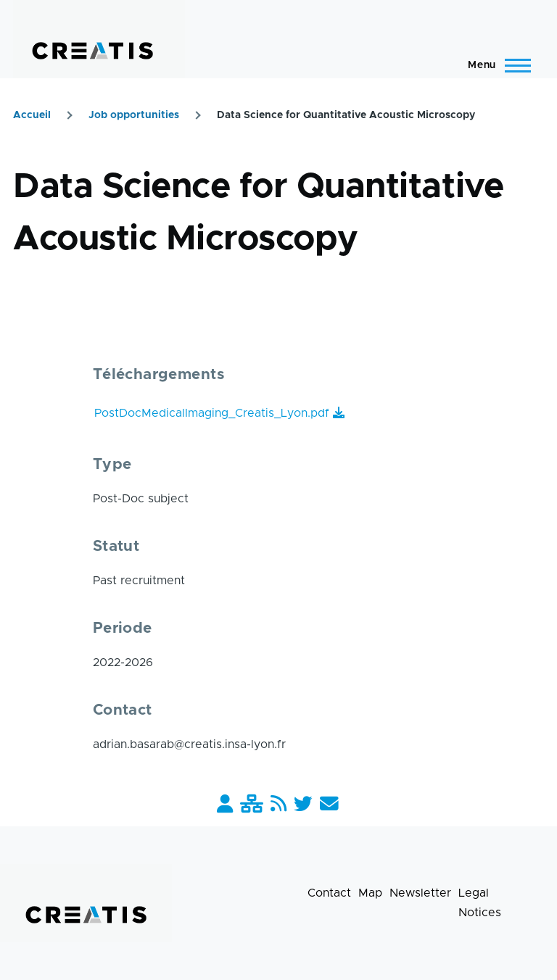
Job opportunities (134, 115)
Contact (329, 893)
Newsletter (420, 893)
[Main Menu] (495, 65)
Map (370, 893)
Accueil (32, 115)
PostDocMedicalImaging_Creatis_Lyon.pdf (212, 413)
